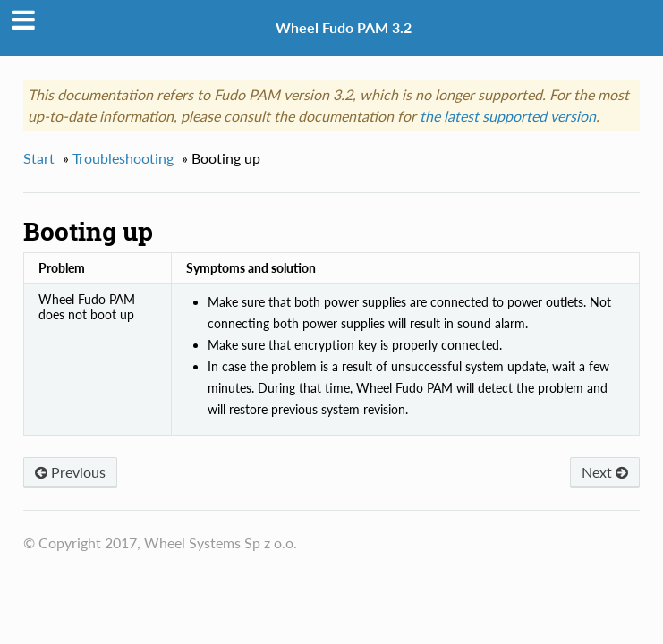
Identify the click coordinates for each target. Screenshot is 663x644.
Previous (70, 472)
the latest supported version (508, 116)
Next (605, 472)
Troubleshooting (123, 158)
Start (39, 158)
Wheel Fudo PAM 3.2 (344, 27)
